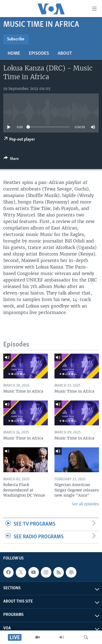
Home (14, 54)
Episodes (39, 54)
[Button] (11, 160)
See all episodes (85, 504)
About (65, 54)
